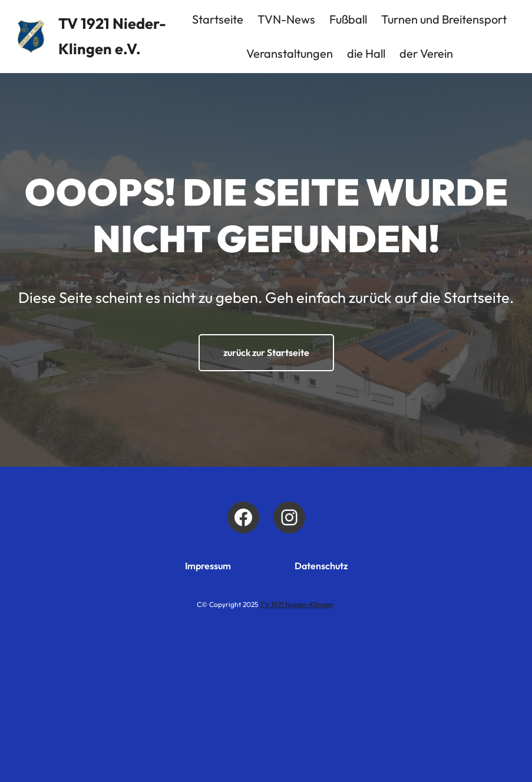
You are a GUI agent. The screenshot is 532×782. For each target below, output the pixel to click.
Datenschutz (321, 566)
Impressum (208, 566)
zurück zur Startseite (266, 352)
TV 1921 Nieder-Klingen (297, 604)
